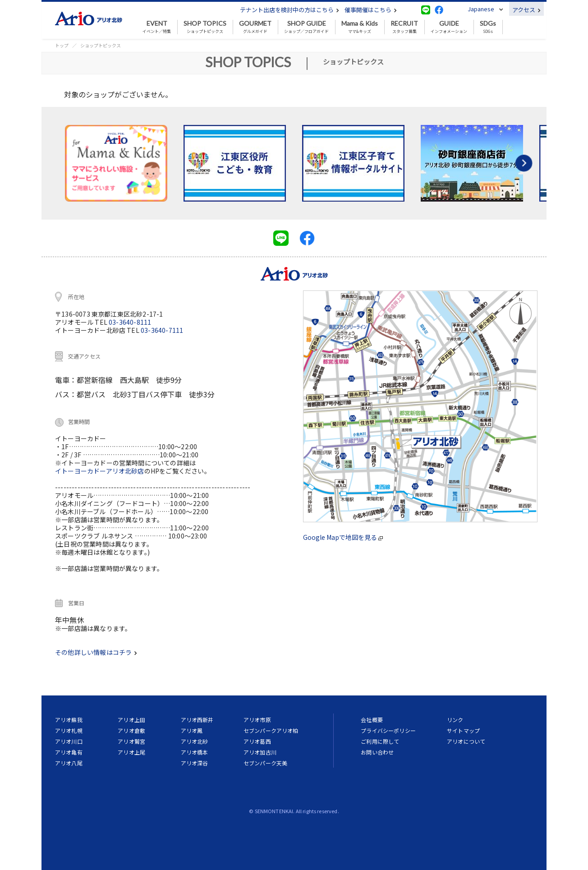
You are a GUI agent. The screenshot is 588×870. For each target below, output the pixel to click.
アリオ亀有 (69, 752)
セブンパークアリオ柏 (271, 730)
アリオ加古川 (260, 752)
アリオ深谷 (195, 763)
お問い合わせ (377, 752)
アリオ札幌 (69, 730)
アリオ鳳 (192, 730)
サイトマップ (463, 730)
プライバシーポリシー (388, 730)
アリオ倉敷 (131, 730)
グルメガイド (255, 27)
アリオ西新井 (197, 720)
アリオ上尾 (131, 752)
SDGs (488, 27)
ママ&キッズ (360, 27)
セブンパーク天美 (265, 763)
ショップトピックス (205, 27)
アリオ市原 (257, 720)
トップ (62, 45)
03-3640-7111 (162, 330)
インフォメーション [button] (449, 27)
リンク (455, 720)
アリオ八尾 (69, 763)
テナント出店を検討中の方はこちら (289, 10)
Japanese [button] (481, 9)
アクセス (526, 10)
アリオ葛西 (257, 741)
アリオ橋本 (195, 752)
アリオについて (466, 741)
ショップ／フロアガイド (306, 27)
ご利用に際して (380, 741)
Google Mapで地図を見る (343, 537)
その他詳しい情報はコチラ (96, 652)
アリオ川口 (69, 741)
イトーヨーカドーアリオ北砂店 (100, 471)
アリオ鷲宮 (131, 741)
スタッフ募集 (404, 27)
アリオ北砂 (195, 741)
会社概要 (372, 720)
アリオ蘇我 (69, 720)
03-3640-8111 (130, 322)
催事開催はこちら (371, 10)
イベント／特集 (157, 27)
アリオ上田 (131, 720)
